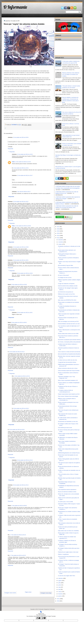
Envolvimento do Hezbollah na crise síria (68, 422)
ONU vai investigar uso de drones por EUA (68, 321)
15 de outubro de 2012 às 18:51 (21, 260)
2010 (58, 601)
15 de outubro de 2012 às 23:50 (19, 284)
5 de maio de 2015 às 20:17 (24, 192)
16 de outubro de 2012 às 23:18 (25, 460)
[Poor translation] (44, 618)
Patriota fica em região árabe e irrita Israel (68, 552)
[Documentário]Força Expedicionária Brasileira (69, 354)
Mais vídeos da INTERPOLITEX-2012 (67, 300)
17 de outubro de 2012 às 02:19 (18, 535)
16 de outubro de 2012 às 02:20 (17, 430)
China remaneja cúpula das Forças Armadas (69, 371)
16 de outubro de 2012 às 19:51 (25, 313)
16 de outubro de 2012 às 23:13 (21, 485)
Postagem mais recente (10, 593)
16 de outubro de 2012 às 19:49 (25, 273)
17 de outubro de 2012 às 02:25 (18, 555)
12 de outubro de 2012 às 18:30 (23, 226)
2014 (58, 233)
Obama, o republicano (63, 554)
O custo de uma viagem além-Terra (66, 576)
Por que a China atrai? (63, 275)
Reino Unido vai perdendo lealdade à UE (68, 380)
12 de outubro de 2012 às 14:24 (23, 162)
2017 (58, 227)
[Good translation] (38, 618)
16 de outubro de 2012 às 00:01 (19, 322)
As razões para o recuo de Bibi (65, 502)
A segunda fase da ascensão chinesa (67, 362)
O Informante (15, 7)
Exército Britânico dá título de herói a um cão (69, 324)
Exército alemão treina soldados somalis (68, 286)
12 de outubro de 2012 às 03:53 (21, 137)
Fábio (13, 162)
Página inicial (28, 592)
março (60, 592)
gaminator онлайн (9, 1)
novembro (61, 242)
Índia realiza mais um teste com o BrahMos (68, 531)
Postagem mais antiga (46, 593)
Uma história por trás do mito (65, 428)
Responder (10, 149)
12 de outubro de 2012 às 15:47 (25, 175)
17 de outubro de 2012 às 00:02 (19, 506)
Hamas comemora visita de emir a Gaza (68, 368)
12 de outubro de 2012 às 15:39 (21, 247)
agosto (60, 581)
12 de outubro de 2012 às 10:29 (25, 154)
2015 (58, 231)
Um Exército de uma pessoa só (66, 292)
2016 (58, 229)
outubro (60, 244)
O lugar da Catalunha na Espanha (66, 284)
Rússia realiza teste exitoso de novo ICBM (68, 334)
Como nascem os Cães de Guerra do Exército (69, 352)
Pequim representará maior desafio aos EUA (69, 394)
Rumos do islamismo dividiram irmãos (67, 492)
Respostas (12, 152)
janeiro (60, 596)
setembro (61, 578)
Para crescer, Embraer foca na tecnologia (68, 396)
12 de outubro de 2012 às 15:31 (21, 168)
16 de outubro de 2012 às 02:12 (17, 352)
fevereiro (61, 594)
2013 (58, 236)
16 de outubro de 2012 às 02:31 (22, 376)
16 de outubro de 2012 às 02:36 (21, 408)
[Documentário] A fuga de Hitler (65, 265)
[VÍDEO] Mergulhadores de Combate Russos (69, 453)
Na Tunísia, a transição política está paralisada (69, 342)
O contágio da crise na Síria (65, 278)
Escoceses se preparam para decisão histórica (69, 340)
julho (60, 583)
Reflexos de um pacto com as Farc (66, 294)
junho (60, 585)
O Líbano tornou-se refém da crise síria (67, 360)
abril (59, 589)
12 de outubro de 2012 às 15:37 (21, 202)
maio (60, 587)
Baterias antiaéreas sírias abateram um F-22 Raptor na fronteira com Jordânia (71, 74)
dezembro (61, 240)
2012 (58, 238)
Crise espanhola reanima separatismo (67, 490)
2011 (58, 599)
